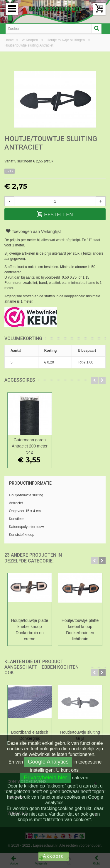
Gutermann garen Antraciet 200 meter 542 (30, 446)
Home (10, 40)
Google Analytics (48, 762)
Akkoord (54, 856)
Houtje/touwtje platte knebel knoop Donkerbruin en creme (30, 630)
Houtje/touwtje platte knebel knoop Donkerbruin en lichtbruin (80, 630)
